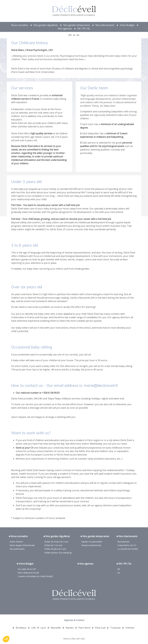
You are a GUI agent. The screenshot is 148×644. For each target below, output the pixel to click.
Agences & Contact (74, 620)
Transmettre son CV (127, 546)
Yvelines (130, 628)
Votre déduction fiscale (28, 573)
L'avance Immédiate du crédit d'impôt (35, 577)
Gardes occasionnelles (92, 542)
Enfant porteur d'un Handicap (58, 553)
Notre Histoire (16, 542)
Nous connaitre (20, 25)
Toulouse (115, 628)
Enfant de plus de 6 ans (55, 549)
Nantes (70, 628)
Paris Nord (84, 628)
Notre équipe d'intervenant (22, 546)
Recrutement (123, 542)
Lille (33, 628)
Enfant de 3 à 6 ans (53, 546)
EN (70, 35)
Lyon (43, 628)
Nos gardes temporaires (77, 25)
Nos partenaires (17, 549)
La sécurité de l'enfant (128, 549)
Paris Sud (100, 628)
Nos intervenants (105, 25)
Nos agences (65, 29)
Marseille (56, 628)
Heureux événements (91, 546)
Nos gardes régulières (46, 25)
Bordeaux (21, 628)
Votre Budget (127, 25)
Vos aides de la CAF (27, 569)
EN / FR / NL (84, 29)
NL (78, 35)
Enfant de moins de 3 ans (56, 542)
